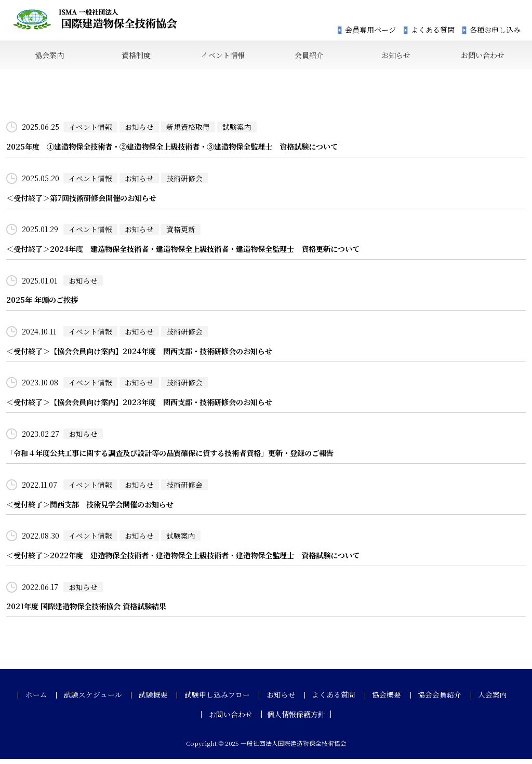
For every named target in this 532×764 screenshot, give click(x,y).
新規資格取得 (188, 129)
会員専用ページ (370, 30)
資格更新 (181, 232)
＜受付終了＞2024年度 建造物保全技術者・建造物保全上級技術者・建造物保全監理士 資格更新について (195, 252)
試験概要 (161, 701)
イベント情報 (222, 56)
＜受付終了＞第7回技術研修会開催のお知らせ (87, 201)
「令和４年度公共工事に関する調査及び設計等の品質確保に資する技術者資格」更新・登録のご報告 (182, 458)
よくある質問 (433, 30)
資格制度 (136, 56)
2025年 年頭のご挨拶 (44, 304)
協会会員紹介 (429, 701)
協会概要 (380, 701)
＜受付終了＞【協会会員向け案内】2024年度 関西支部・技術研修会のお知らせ (148, 355)
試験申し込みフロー (221, 701)
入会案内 (478, 701)
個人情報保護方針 (295, 720)
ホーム (51, 701)
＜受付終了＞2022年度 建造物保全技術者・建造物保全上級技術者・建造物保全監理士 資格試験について (195, 561)
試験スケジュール (104, 701)
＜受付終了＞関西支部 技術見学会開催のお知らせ (96, 509)
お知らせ (395, 56)
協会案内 (49, 56)
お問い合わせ (482, 56)
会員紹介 (309, 56)
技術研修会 (184, 181)
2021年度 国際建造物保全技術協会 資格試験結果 (91, 612)
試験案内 (237, 129)
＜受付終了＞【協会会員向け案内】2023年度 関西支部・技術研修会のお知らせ (148, 406)
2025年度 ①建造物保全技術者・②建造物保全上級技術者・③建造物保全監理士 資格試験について (183, 149)
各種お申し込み (495, 30)
